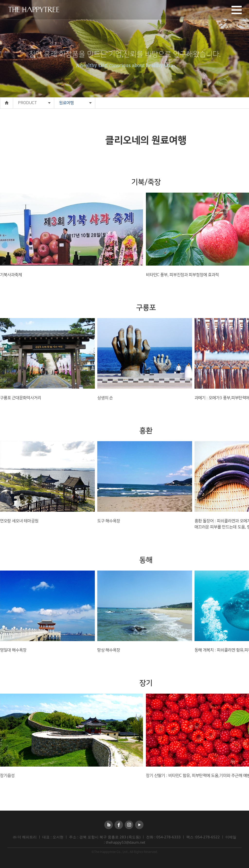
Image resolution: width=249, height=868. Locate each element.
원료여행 (66, 103)
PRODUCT (27, 103)
